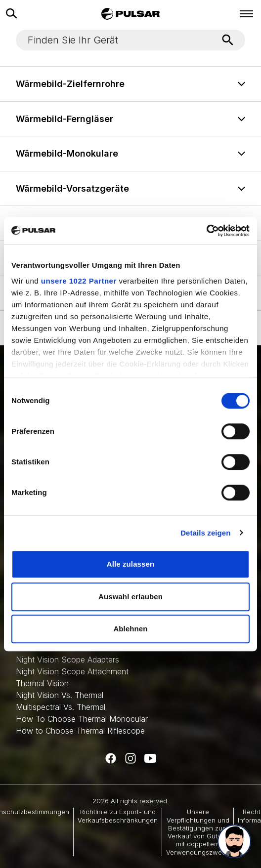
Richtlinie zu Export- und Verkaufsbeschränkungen (118, 816)
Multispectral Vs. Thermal (61, 707)
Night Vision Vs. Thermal (60, 695)
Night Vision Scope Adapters (67, 660)
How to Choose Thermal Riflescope (80, 731)
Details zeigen (205, 533)
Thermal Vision (42, 683)
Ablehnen (130, 629)
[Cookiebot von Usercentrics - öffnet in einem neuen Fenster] (206, 231)
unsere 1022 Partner (79, 281)
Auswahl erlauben (130, 597)
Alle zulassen (130, 564)
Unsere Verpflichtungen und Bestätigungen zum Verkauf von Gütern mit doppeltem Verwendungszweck (198, 832)
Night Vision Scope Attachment (72, 671)
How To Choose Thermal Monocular (82, 719)
